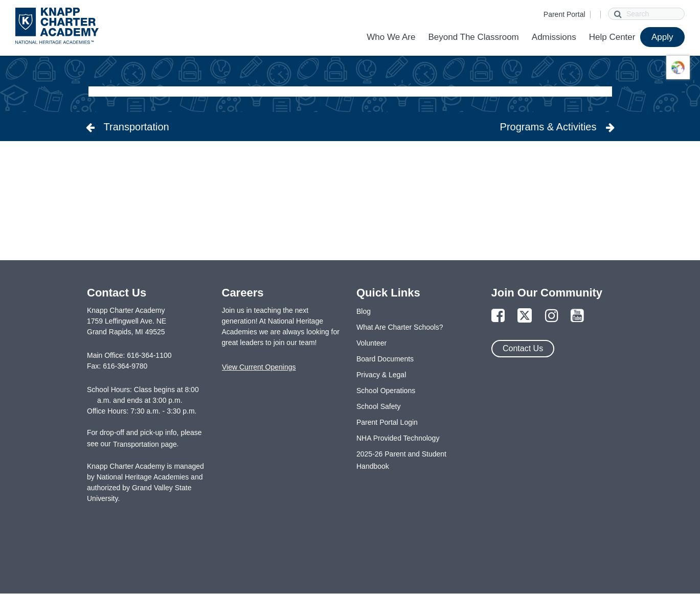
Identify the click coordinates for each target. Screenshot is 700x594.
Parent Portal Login (387, 422)
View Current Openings (259, 367)
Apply (662, 37)
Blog (364, 311)
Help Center (612, 37)
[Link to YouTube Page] (577, 316)
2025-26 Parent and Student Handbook (401, 460)
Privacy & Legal (381, 375)
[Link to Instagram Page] (552, 316)
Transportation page (145, 444)
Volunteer (371, 343)
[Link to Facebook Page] (498, 316)
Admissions (554, 37)
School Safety (378, 406)
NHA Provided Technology (398, 438)
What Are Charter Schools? (400, 327)
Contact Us (523, 348)
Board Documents (385, 359)
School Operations (386, 391)
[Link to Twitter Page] (525, 316)
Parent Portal (564, 14)
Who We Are (391, 37)
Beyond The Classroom (473, 37)
